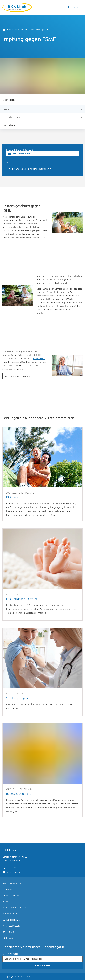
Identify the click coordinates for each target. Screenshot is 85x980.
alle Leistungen (38, 29)
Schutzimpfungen (42, 672)
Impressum (8, 938)
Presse (6, 901)
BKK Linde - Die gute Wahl (17, 7)
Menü (76, 7)
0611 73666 (39, 358)
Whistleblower (11, 926)
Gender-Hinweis (11, 920)
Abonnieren (42, 965)
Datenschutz (10, 932)
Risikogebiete (9, 125)
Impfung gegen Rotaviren (42, 574)
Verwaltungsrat (12, 895)
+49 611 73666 (13, 867)
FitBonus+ (42, 474)
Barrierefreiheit (11, 914)
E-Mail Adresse (10, 954)
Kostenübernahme (11, 117)
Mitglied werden (12, 883)
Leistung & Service (18, 29)
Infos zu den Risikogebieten (20, 376)
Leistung (7, 109)
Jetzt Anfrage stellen (21, 154)
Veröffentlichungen (14, 907)
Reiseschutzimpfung (42, 770)
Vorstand (8, 889)
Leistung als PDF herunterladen (32, 169)
